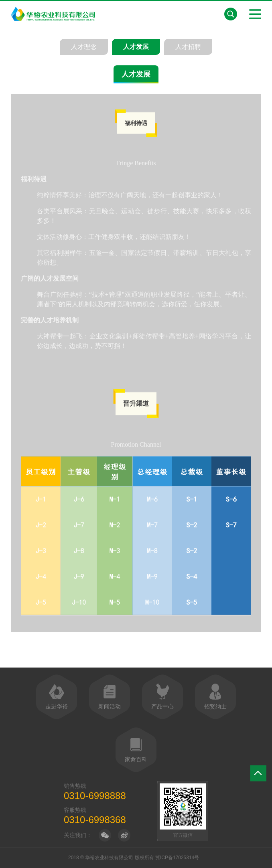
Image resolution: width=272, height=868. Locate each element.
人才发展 (136, 47)
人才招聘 (188, 47)
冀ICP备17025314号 (177, 858)
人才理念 (84, 47)
